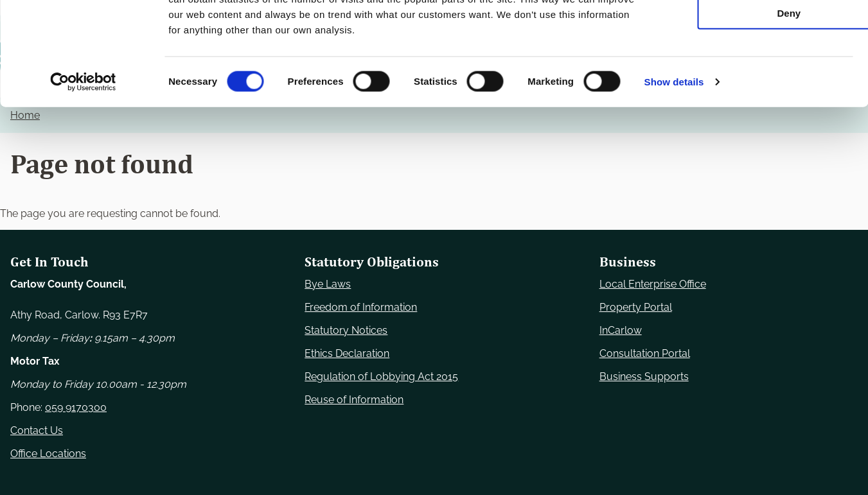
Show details (674, 176)
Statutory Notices (346, 330)
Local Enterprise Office (653, 284)
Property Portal (636, 307)
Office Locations (48, 454)
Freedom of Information (361, 307)
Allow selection (760, 70)
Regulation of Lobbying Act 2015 (381, 377)
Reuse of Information (354, 400)
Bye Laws (328, 284)
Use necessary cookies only (761, 32)
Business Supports (644, 377)
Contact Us (37, 430)
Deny (761, 107)
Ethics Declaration (347, 353)
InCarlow (621, 330)
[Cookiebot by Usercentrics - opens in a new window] (83, 176)
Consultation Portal (645, 353)
